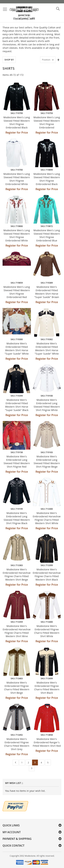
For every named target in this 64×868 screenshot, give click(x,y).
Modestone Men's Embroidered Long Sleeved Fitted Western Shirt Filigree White (47, 405)
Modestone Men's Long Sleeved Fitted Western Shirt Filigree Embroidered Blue (47, 235)
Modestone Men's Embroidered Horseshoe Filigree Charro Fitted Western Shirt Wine (17, 631)
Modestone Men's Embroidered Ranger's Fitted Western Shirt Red (47, 742)
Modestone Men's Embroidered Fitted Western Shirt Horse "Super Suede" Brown (47, 292)
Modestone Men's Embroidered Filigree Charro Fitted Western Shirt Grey (17, 744)
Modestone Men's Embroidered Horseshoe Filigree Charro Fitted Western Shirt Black (47, 575)
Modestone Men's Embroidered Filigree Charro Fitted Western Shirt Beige (17, 688)
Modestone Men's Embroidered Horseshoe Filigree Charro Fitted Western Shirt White (47, 518)
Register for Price (17, 133)
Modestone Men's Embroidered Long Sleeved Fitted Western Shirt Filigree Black (17, 518)
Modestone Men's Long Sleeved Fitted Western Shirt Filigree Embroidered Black (17, 122)
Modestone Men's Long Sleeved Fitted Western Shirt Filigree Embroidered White (17, 179)
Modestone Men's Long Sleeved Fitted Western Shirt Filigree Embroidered (47, 122)
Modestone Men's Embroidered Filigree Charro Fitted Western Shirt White (47, 631)
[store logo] (24, 13)
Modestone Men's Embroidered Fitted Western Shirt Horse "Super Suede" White (17, 349)
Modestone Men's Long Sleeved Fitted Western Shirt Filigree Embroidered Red (17, 292)
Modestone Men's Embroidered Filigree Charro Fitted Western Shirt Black (47, 688)
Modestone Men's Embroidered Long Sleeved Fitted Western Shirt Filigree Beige (47, 462)
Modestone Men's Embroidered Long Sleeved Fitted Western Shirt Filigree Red (17, 462)
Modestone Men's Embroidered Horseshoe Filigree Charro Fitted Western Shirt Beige (17, 575)
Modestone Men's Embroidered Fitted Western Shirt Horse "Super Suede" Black (17, 405)
